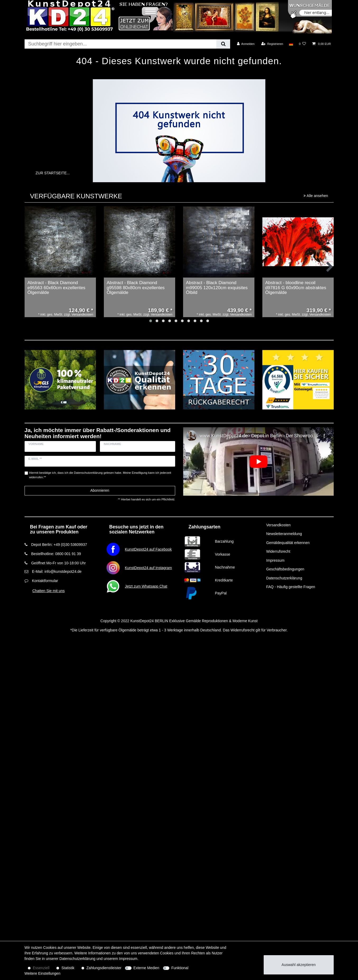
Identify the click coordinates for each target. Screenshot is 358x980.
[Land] (291, 44)
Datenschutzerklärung (284, 578)
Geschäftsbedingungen (285, 569)
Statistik (68, 968)
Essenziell (41, 968)
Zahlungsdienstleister (104, 968)
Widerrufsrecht (278, 551)
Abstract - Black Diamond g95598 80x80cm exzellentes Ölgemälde (136, 288)
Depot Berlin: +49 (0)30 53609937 (59, 545)
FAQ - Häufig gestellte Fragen (291, 587)
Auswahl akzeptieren (299, 965)
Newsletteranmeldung (284, 534)
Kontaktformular (45, 581)
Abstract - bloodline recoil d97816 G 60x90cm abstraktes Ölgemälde (296, 288)
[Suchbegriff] (121, 44)
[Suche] (223, 44)
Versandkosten (279, 525)
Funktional (180, 968)
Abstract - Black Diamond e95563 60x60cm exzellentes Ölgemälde (56, 288)
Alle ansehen (316, 196)
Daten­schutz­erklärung (77, 959)
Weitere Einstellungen (43, 973)
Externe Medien (146, 968)
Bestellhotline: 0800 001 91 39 (56, 554)
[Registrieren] (272, 44)
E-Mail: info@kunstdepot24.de (57, 571)
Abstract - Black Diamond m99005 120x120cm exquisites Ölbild (217, 288)
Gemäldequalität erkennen (288, 543)
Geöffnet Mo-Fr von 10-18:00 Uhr (59, 563)
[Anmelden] (246, 44)
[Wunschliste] (302, 44)
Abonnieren (100, 490)
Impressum (275, 560)
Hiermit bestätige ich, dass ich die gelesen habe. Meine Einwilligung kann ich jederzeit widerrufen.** (100, 475)
